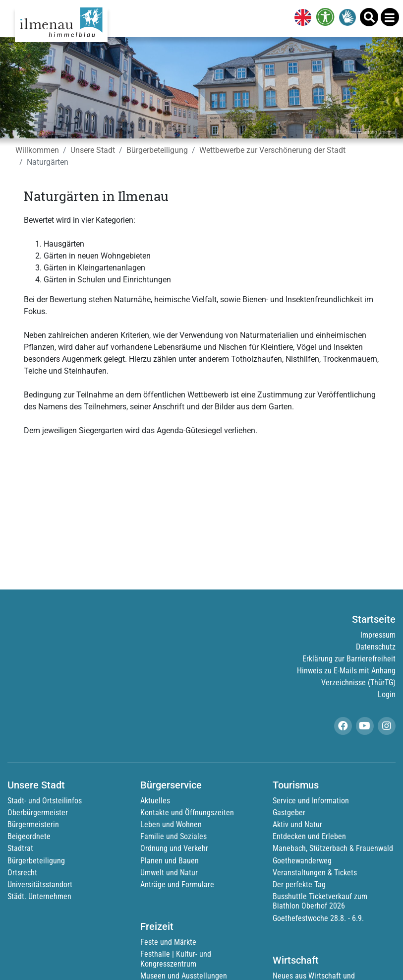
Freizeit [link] (157, 926)
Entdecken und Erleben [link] (309, 836)
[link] (301, 18)
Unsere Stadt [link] (93, 150)
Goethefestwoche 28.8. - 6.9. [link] (318, 918)
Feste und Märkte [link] (168, 942)
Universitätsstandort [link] (40, 884)
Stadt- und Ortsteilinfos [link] (45, 801)
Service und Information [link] (311, 801)
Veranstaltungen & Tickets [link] (315, 873)
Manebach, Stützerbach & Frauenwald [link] (333, 848)
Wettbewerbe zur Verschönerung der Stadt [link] (272, 150)
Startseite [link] (374, 619)
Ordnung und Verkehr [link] (174, 848)
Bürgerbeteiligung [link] (157, 150)
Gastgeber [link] (289, 813)
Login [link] (387, 694)
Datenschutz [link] (376, 647)
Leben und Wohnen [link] (171, 824)
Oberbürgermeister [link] (38, 813)
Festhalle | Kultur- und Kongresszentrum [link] (176, 959)
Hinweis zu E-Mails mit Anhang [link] (346, 671)
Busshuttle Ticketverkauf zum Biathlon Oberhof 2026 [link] (320, 901)
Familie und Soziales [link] (173, 836)
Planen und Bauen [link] (170, 861)
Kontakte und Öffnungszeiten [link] (187, 813)
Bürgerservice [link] (171, 785)
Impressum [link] (378, 635)
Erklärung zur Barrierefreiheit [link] (349, 659)
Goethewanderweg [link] (302, 861)
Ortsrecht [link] (22, 873)
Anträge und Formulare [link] (177, 884)
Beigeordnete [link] (29, 836)
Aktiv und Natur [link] (297, 824)
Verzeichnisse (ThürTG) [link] (358, 683)
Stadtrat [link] (20, 848)
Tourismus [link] (296, 785)
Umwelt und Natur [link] (169, 873)
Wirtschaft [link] (296, 960)
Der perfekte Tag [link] (299, 884)
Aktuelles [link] (155, 801)
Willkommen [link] (37, 150)
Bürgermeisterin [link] (33, 824)
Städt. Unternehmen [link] (39, 896)
